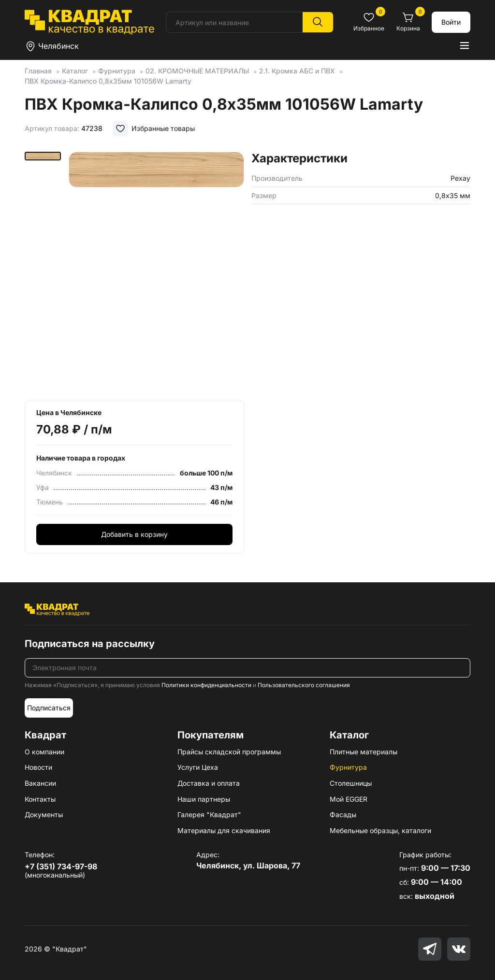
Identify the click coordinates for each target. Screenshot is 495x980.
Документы (44, 814)
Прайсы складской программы (229, 752)
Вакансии (40, 783)
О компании (44, 752)
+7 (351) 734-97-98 (61, 866)
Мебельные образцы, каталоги (380, 830)
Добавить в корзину (134, 534)
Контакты (40, 799)
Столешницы (351, 783)
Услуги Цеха (198, 767)
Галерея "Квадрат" (209, 814)
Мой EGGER (349, 799)
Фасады (343, 814)
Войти (451, 22)
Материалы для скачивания (224, 830)
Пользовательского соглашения (304, 685)
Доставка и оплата (209, 783)
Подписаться (49, 708)
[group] (156, 273)
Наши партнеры (204, 799)
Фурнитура (348, 767)
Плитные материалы (364, 752)
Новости (38, 767)
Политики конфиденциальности (206, 685)
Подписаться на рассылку (90, 644)
